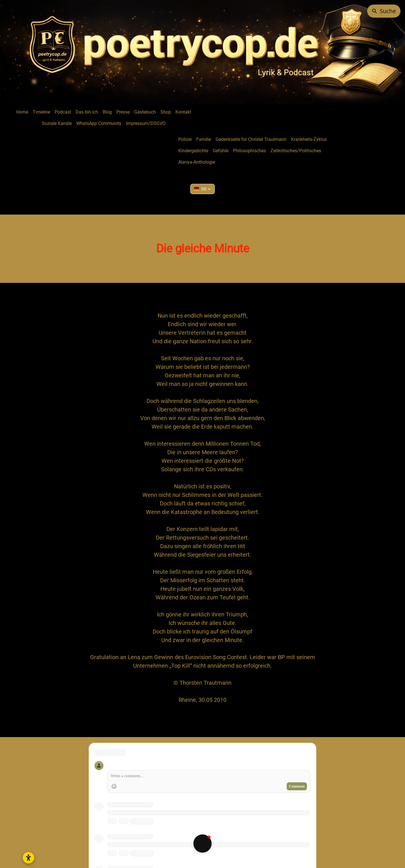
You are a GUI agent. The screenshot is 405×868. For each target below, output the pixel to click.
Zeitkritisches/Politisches (296, 151)
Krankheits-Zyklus (309, 139)
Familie (204, 139)
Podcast (63, 112)
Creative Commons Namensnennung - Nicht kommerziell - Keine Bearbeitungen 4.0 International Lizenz (222, 835)
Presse (123, 112)
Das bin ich (87, 112)
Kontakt (183, 112)
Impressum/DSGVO (146, 123)
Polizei (185, 139)
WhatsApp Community (99, 123)
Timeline (41, 112)
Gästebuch (145, 112)
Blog (107, 112)
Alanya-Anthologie (197, 162)
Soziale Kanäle (57, 123)
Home (22, 112)
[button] (202, 189)
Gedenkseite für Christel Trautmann (251, 139)
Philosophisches (249, 151)
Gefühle (221, 151)
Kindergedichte (193, 151)
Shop (166, 112)
